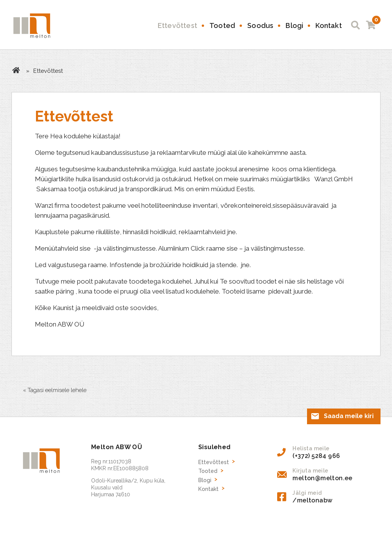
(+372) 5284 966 (316, 456)
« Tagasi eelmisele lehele (55, 390)
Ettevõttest (177, 25)
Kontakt (328, 25)
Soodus (260, 25)
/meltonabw (312, 500)
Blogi (294, 25)
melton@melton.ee (322, 478)
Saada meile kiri (349, 416)
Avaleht (16, 70)
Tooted (222, 25)
